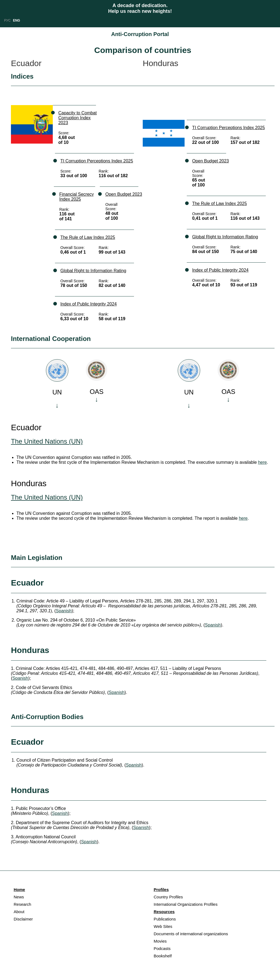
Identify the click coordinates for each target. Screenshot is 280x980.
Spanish (64, 611)
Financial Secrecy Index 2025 (77, 197)
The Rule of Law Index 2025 (88, 237)
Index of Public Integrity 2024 (89, 304)
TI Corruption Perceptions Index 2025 (97, 161)
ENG (16, 20)
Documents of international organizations (191, 934)
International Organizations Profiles (186, 904)
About (19, 912)
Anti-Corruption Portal (140, 34)
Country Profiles (168, 897)
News (19, 897)
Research (22, 904)
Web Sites (163, 926)
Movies (160, 941)
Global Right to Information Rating (93, 271)
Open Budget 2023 (124, 194)
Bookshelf (163, 956)
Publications (165, 919)
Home (19, 890)
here (262, 462)
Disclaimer (23, 919)
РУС (7, 20)
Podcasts (162, 948)
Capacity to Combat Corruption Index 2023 (78, 118)
